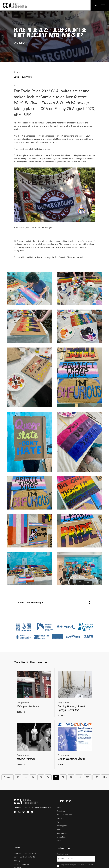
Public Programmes (64, 815)
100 (79, 777)
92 (18, 777)
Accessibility (61, 837)
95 (41, 777)
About (59, 807)
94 (33, 777)
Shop (59, 840)
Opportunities (62, 833)
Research (60, 818)
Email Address (62, 854)
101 (88, 777)
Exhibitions (61, 811)
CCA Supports (62, 826)
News (59, 830)
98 (63, 777)
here (48, 155)
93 (25, 777)
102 (96, 777)
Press (59, 822)
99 (71, 777)
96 (48, 777)
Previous (7, 777)
